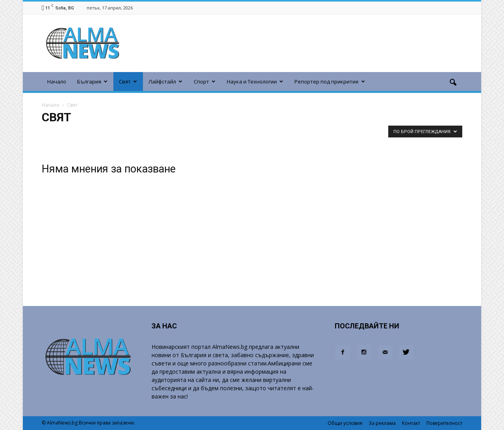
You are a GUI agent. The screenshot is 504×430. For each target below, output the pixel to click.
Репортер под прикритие (330, 82)
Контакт (411, 423)
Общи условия (345, 423)
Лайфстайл (165, 82)
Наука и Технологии (255, 82)
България (92, 82)
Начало (57, 82)
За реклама (382, 423)
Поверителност (444, 423)
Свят (128, 82)
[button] (453, 83)
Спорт (205, 82)
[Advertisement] (292, 43)
